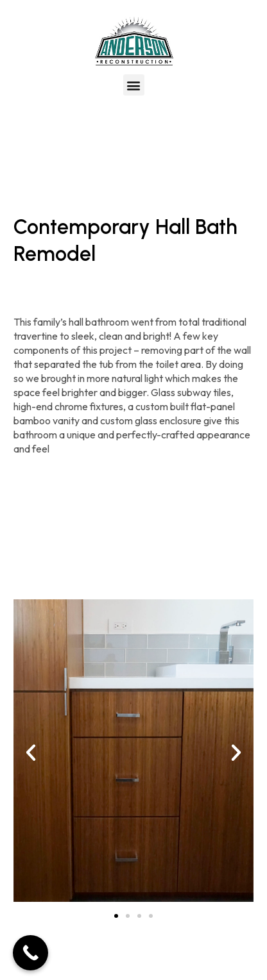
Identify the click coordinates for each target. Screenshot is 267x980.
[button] (134, 85)
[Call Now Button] (30, 953)
